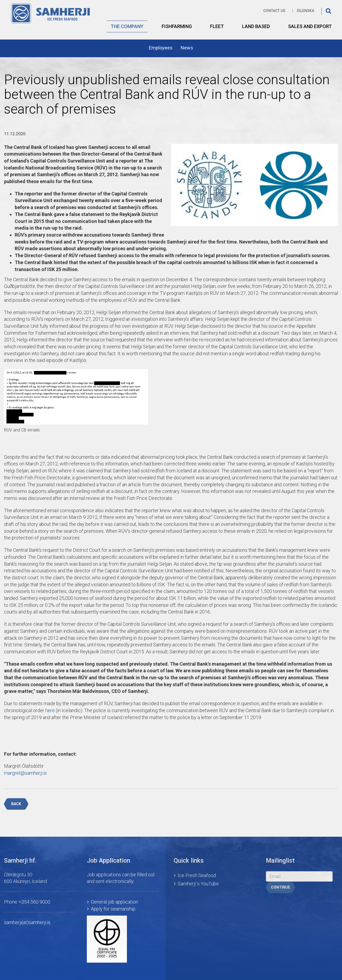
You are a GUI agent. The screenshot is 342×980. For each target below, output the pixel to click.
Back (16, 804)
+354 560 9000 (34, 902)
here (50, 710)
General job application (114, 902)
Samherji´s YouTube (198, 884)
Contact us (274, 11)
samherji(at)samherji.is (27, 922)
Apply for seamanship (113, 909)
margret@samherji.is (25, 773)
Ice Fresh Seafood (197, 875)
